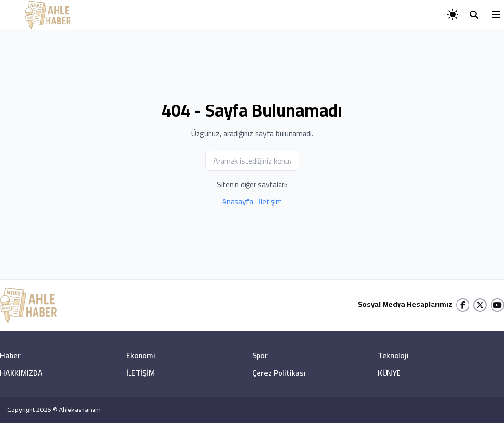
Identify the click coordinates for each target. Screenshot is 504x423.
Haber (10, 355)
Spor (260, 355)
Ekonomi (141, 355)
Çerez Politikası (279, 373)
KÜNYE (389, 373)
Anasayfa (238, 201)
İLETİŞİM (141, 373)
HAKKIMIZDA (21, 373)
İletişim (270, 201)
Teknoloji (393, 355)
